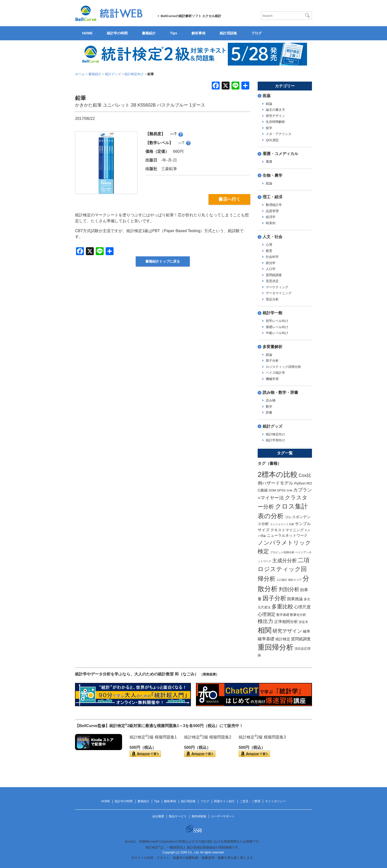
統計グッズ (272, 426)
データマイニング (279, 293)
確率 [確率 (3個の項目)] (307, 631)
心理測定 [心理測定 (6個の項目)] (267, 614)
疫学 (269, 128)
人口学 (271, 269)
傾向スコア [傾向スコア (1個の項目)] (295, 580)
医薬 (267, 96)
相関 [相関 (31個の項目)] (265, 630)
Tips (174, 33)
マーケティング (277, 287)
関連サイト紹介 (224, 801)
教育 (269, 251)
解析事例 (198, 33)
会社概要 (158, 816)
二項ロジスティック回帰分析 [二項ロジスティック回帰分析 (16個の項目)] (284, 569)
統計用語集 (228, 33)
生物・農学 (272, 175)
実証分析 (272, 299)
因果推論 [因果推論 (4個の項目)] (295, 599)
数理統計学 (274, 205)
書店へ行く (230, 199)
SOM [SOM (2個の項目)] (272, 490)
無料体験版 (199, 816)
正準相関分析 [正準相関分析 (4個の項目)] (286, 622)
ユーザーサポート (223, 816)
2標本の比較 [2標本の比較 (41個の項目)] (278, 474)
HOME (87, 33)
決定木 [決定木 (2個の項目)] (303, 622)
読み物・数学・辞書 (280, 392)
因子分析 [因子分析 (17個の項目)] (274, 598)
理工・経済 (272, 197)
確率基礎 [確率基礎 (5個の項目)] (266, 639)
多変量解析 (272, 347)
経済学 (271, 217)
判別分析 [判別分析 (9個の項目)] (289, 589)
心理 (269, 245)
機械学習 (272, 379)
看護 (269, 162)
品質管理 (272, 211)
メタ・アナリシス (279, 134)
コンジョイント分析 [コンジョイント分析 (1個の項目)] (282, 524)
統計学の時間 (117, 33)
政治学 (271, 263)
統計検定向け (275, 434)
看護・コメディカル (280, 154)
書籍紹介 (149, 33)
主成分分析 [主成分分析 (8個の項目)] (285, 560)
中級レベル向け (277, 333)
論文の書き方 (275, 110)
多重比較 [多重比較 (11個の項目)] (282, 607)
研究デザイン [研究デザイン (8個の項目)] (287, 631)
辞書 (269, 412)
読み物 (271, 400)
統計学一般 (272, 313)
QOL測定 (272, 140)
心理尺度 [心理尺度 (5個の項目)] (302, 607)
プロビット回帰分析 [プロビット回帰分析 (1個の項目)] (282, 552)
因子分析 (272, 361)
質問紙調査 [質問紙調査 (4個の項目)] (301, 639)
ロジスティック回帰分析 (283, 367)
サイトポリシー (275, 801)
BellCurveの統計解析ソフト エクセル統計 (191, 16)
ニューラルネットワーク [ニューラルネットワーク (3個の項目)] (287, 535)
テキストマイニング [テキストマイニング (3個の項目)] (287, 530)
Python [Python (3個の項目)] (300, 483)
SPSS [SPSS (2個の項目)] (281, 490)
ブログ (256, 33)
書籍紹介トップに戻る (163, 261)
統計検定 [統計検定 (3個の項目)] (283, 639)
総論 (269, 104)
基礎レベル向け (277, 327)
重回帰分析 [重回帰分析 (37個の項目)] (276, 647)
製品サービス (178, 816)
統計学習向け (275, 440)
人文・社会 (272, 237)
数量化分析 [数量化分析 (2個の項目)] (298, 615)
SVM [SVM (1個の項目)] (289, 490)
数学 (269, 407)
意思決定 (272, 281)
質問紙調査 (274, 275)
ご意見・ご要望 (250, 801)
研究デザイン (275, 116)
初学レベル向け (277, 321)
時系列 (271, 223)
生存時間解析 (275, 122)
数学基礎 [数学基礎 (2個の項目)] (283, 615)
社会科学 (272, 257)
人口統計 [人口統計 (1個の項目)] (282, 580)
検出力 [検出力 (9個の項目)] (265, 621)
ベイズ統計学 (275, 373)
